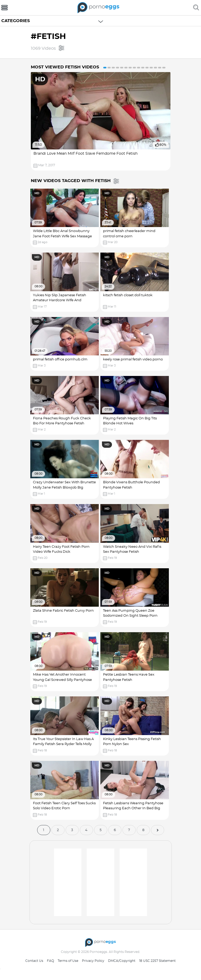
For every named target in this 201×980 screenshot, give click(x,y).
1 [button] (105, 68)
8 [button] (134, 68)
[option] (101, 121)
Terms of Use (68, 961)
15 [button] (164, 68)
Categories (16, 21)
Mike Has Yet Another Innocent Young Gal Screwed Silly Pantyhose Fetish (63, 680)
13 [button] (155, 68)
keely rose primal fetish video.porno (134, 360)
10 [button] (143, 68)
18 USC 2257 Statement (157, 961)
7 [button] (130, 68)
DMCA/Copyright (122, 961)
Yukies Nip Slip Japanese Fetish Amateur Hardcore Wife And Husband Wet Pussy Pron (60, 300)
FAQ (50, 961)
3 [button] (113, 68)
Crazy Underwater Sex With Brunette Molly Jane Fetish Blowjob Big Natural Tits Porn (65, 488)
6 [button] (126, 68)
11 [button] (147, 68)
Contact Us (34, 961)
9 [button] (139, 68)
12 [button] (151, 68)
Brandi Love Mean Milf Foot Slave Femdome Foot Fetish (85, 154)
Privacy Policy (93, 961)
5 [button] (122, 68)
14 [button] (160, 68)
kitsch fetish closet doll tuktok (129, 295)
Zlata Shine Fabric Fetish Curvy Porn (64, 611)
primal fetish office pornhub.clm (61, 360)
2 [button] (109, 68)
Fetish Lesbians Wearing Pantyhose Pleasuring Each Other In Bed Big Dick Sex (135, 808)
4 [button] (117, 68)
